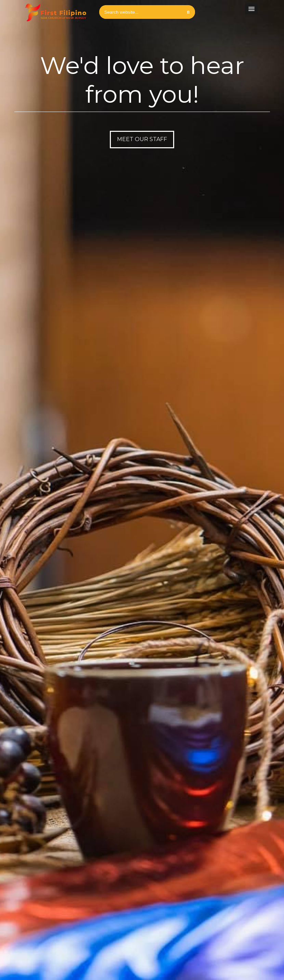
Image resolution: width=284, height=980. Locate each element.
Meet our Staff (142, 139)
